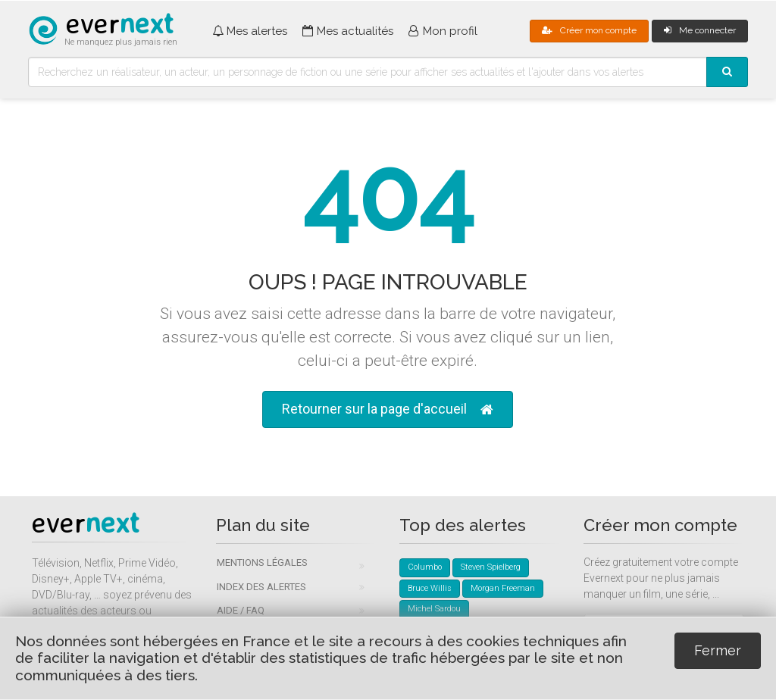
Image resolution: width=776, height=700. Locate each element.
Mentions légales (262, 562)
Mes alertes (250, 31)
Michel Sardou (434, 609)
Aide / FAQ (241, 610)
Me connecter (700, 30)
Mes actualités (348, 31)
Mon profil (443, 31)
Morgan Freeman (503, 588)
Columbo (425, 567)
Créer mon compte (589, 30)
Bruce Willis (430, 588)
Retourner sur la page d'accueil (388, 409)
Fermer (718, 650)
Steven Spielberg (491, 567)
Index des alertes (261, 587)
